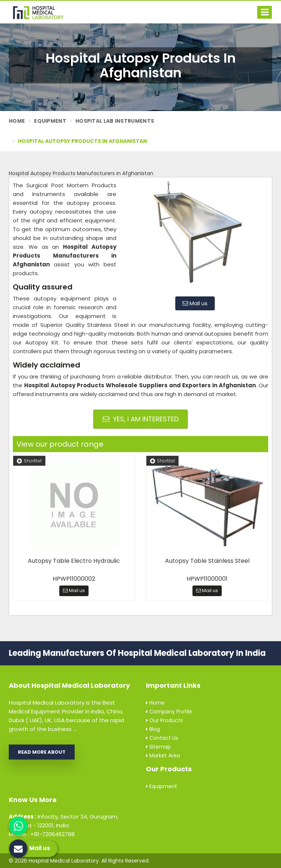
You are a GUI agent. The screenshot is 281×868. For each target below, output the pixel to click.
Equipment (50, 121)
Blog (153, 729)
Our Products (164, 720)
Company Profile (169, 712)
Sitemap (158, 747)
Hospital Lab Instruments (115, 121)
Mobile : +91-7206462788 (42, 834)
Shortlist (29, 461)
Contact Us (162, 738)
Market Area (163, 756)
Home (17, 121)
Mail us (195, 303)
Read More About (42, 752)
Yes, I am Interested (141, 419)
